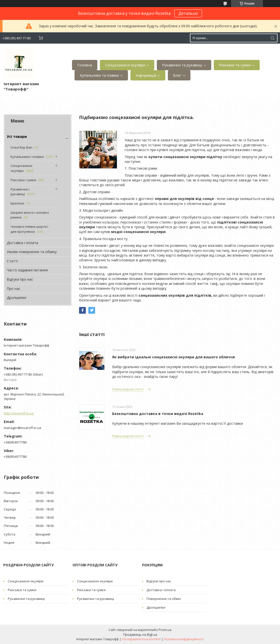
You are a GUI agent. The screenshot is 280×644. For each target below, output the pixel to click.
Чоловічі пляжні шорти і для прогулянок (29, 229)
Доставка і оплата (22, 243)
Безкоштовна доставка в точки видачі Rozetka (158, 414)
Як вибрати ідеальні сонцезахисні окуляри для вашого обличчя (173, 357)
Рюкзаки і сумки (23, 180)
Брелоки (17, 203)
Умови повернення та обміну (32, 252)
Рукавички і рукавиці (20, 192)
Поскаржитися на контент (141, 639)
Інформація (146, 75)
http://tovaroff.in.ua (19, 413)
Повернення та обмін (164, 599)
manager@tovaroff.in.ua (22, 428)
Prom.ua (165, 630)
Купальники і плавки (27, 157)
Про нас (14, 289)
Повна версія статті (128, 389)
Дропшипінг (17, 298)
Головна (85, 65)
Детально (188, 13)
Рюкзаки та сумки (235, 65)
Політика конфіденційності (184, 639)
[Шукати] (272, 38)
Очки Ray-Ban (21, 147)
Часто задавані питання (27, 270)
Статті (12, 261)
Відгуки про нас (20, 279)
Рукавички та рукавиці (182, 65)
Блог (177, 75)
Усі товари (17, 136)
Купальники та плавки (99, 75)
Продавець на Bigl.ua (140, 634)
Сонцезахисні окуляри (125, 65)
